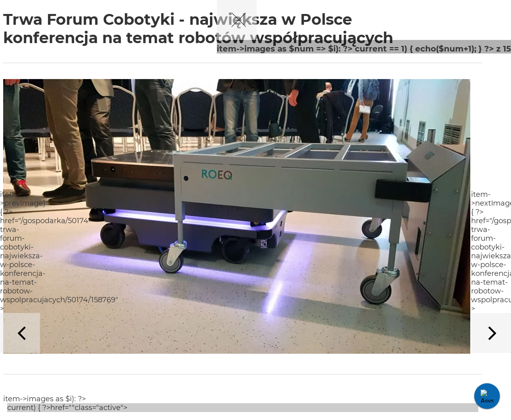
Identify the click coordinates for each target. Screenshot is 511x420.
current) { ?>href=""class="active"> (68, 408)
